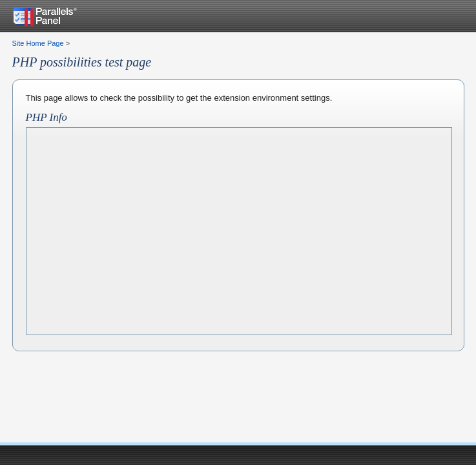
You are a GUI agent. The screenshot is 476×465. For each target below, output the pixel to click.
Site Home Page (38, 43)
